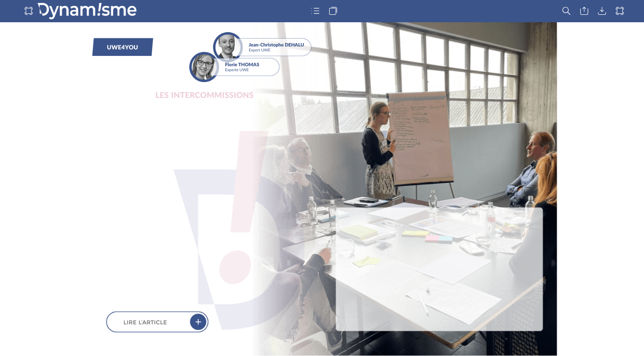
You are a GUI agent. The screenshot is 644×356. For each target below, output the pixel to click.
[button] (29, 11)
